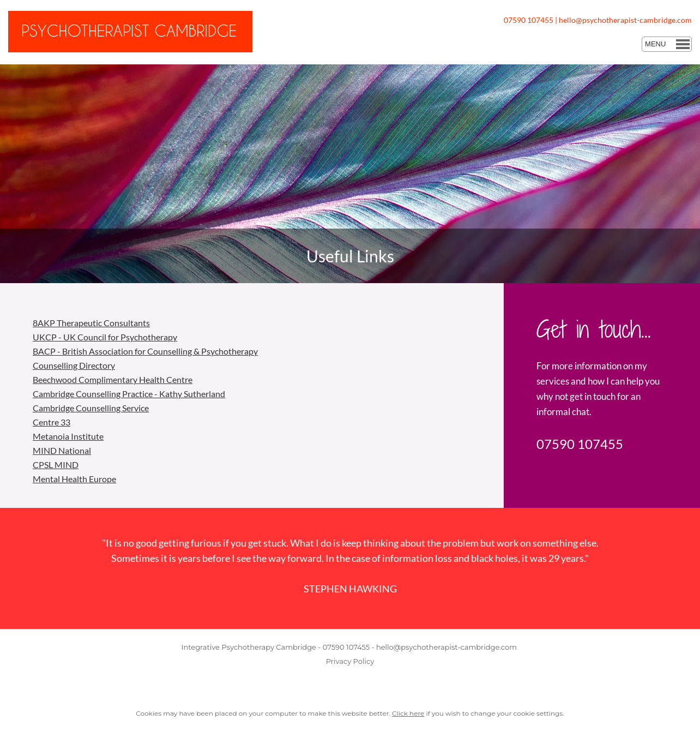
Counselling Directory (74, 365)
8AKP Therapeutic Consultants (91, 323)
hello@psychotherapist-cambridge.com (625, 20)
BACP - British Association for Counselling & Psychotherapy (145, 351)
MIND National (62, 450)
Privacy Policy (350, 661)
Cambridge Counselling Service (91, 408)
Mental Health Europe (74, 479)
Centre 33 (52, 422)
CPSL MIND (56, 465)
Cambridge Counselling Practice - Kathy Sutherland (129, 394)
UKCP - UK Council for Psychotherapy (105, 337)
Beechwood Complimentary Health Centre (113, 379)
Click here (408, 713)
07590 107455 (529, 20)
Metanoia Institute (68, 436)
